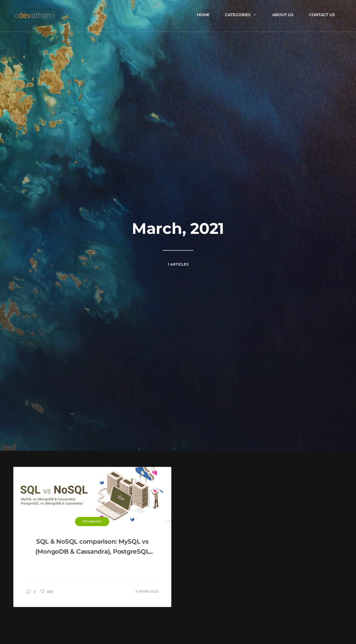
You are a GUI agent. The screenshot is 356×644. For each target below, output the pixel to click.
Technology (92, 522)
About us (283, 15)
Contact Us (322, 15)
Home (203, 15)
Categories (241, 15)
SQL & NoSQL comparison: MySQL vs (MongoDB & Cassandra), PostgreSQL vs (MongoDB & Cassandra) (92, 547)
